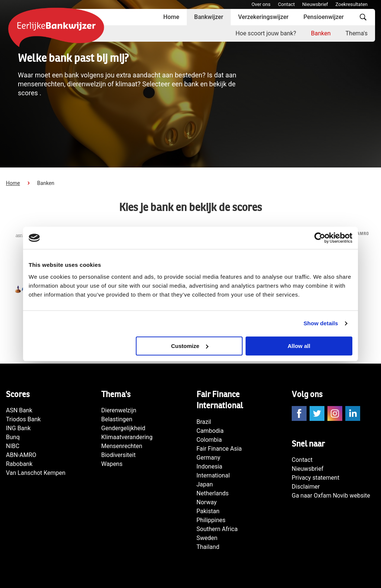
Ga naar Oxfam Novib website (331, 496)
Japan (205, 484)
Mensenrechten (122, 446)
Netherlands (213, 493)
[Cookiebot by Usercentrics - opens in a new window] (320, 238)
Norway (206, 502)
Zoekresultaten (352, 4)
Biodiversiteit (118, 455)
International (213, 475)
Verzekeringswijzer (263, 17)
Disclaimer (306, 487)
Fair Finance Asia (219, 449)
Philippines (211, 520)
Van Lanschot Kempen (36, 473)
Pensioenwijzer (324, 17)
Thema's (357, 33)
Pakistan (208, 511)
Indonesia (209, 466)
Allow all (299, 346)
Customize (190, 346)
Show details (321, 323)
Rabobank (19, 464)
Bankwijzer (209, 17)
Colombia (209, 440)
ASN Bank (19, 410)
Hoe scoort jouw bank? (266, 33)
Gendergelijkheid (123, 428)
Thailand (208, 547)
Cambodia (210, 431)
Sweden (207, 538)
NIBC (13, 446)
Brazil (204, 422)
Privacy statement (316, 478)
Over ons (261, 4)
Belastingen (117, 419)
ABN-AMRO (21, 455)
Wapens (112, 464)
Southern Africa (217, 529)
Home (171, 17)
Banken (321, 33)
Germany (208, 458)
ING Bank (18, 428)
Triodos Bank (23, 419)
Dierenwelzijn (119, 410)
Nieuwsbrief (315, 4)
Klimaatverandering (127, 437)
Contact (286, 4)
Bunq (13, 437)
